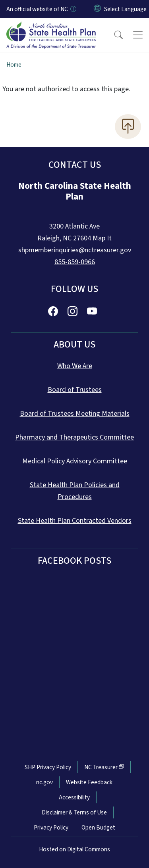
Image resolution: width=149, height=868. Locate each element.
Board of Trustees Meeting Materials (75, 414)
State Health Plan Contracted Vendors (75, 521)
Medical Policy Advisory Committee (75, 461)
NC (104, 767)
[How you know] (73, 9)
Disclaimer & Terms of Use (74, 812)
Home (14, 65)
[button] (113, 35)
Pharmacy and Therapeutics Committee (74, 437)
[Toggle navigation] (138, 35)
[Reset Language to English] (97, 9)
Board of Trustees (75, 390)
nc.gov (45, 782)
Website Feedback (89, 782)
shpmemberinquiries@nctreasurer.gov (75, 250)
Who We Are (75, 366)
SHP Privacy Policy (48, 767)
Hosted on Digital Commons (74, 849)
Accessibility (74, 797)
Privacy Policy (51, 828)
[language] (125, 9)
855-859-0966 (75, 262)
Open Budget (98, 828)
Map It (102, 238)
